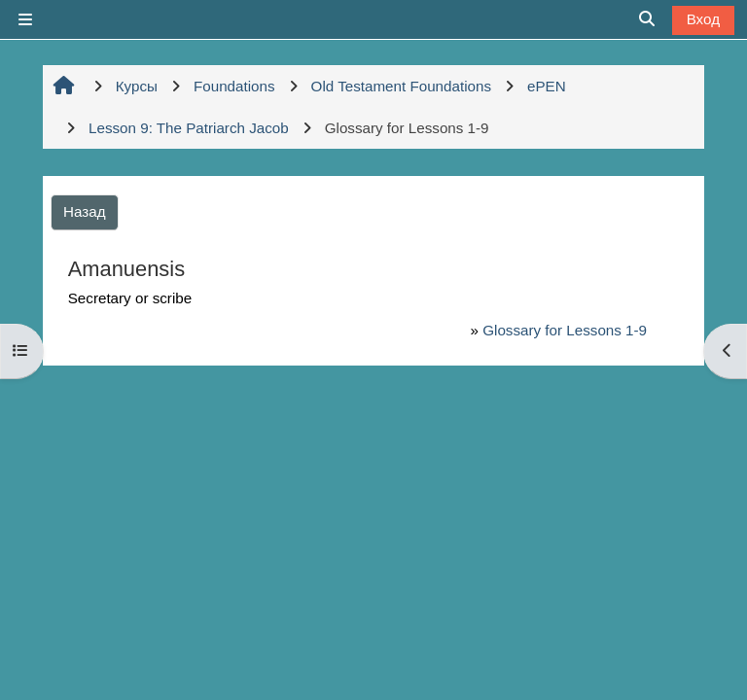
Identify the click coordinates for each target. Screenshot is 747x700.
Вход (703, 19)
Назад (85, 211)
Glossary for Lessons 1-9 (565, 330)
